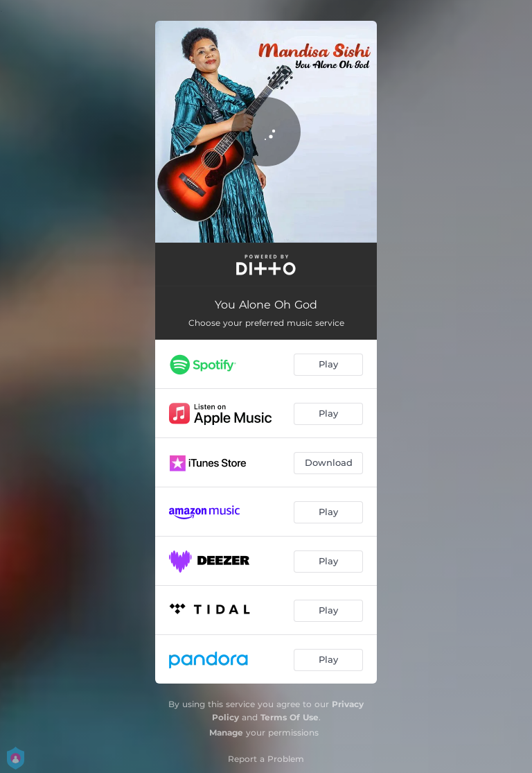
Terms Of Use (290, 717)
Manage (226, 732)
